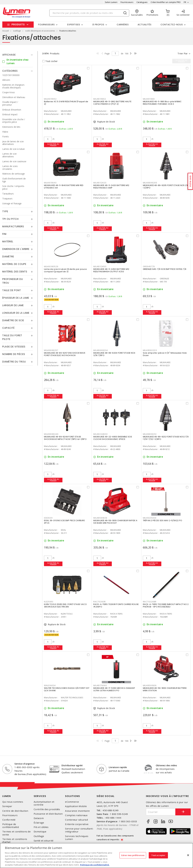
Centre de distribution (15, 811)
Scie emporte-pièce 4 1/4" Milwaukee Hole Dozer (165, 354)
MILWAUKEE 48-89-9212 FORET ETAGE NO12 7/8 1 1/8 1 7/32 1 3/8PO (166, 438)
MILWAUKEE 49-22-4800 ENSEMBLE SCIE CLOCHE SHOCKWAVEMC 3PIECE (113, 438)
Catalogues (142, 2)
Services (40, 796)
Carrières (123, 25)
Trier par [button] (183, 53)
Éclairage (39, 823)
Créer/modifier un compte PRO (166, 2)
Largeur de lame (13, 305)
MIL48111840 (50, 183)
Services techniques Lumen (77, 838)
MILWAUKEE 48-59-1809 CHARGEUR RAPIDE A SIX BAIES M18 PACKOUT (115, 522)
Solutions (73, 796)
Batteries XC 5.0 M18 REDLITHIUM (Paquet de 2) (66, 103)
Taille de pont (12, 290)
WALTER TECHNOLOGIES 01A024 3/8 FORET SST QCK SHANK (67, 689)
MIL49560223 (150, 350)
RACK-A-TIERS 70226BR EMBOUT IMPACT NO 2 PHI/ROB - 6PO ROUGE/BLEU (166, 605)
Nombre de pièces (14, 354)
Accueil (6, 31)
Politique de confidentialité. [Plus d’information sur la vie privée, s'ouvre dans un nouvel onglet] (95, 865)
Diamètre (8, 257)
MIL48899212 (150, 434)
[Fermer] (188, 855)
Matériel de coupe (14, 264)
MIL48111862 (100, 99)
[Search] (89, 13)
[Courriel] (161, 812)
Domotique (40, 832)
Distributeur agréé (72, 765)
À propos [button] (98, 25)
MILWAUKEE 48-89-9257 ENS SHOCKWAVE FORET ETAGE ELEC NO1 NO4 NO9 (65, 354)
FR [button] (185, 2)
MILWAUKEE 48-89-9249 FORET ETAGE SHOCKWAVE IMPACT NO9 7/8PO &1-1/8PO (65, 438)
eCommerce (72, 802)
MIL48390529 (51, 266)
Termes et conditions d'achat (15, 841)
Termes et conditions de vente (16, 833)
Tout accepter (158, 855)
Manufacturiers (13, 226)
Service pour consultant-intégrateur (79, 830)
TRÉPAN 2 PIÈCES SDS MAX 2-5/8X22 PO (163, 520)
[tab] (18, 55)
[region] (97, 855)
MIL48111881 (149, 99)
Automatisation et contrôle (44, 803)
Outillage (39, 836)
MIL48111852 (50, 99)
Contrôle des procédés (47, 809)
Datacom (39, 818)
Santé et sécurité (44, 841)
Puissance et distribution (48, 814)
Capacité (8, 328)
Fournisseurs (127, 2)
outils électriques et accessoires (40, 31)
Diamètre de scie (13, 320)
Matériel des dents (15, 272)
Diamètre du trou (14, 362)
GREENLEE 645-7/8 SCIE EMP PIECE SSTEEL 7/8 (165, 269)
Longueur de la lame (16, 313)
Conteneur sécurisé (77, 820)
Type (5, 211)
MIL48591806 (150, 685)
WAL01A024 (50, 685)
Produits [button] (18, 24)
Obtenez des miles (166, 765)
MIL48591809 (100, 518)
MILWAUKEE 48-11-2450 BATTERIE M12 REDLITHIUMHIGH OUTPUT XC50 (111, 270)
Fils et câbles (41, 827)
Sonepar (7, 806)
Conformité (9, 820)
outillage (17, 31)
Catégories (10, 71)
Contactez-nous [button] (172, 25)
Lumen (7, 796)
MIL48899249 (51, 434)
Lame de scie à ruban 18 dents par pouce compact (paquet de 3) (65, 270)
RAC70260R (99, 602)
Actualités (145, 25)
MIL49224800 (100, 434)
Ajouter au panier (53, 145)
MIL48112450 (100, 266)
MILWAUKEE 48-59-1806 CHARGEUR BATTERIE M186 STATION (165, 689)
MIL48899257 (51, 350)
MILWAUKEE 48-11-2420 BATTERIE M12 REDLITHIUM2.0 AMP (111, 187)
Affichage (9, 55)
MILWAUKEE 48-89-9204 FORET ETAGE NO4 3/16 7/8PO (114, 354)
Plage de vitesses (14, 347)
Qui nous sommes (13, 802)
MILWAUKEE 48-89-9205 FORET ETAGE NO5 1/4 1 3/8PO (165, 187)
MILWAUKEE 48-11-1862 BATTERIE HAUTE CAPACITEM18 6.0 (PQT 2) (112, 103)
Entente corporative (77, 824)
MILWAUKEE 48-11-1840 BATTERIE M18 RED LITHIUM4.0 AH (64, 187)
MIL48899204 (100, 350)
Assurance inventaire (77, 811)
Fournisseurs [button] (46, 25)
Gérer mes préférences (133, 855)
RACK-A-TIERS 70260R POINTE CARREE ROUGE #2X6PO (116, 605)
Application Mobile (76, 806)
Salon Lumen (111, 2)
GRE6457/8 (149, 266)
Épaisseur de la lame (16, 298)
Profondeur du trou (13, 281)
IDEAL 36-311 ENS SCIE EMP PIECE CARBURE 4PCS (64, 522)
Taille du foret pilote (12, 337)
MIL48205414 (150, 518)
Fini (4, 234)
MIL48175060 (100, 685)
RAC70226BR (150, 602)
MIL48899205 (150, 183)
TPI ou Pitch (10, 219)
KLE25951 (49, 602)
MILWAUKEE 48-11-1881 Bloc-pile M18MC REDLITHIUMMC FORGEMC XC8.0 (162, 103)
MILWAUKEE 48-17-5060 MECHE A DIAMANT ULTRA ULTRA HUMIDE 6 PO (114, 689)
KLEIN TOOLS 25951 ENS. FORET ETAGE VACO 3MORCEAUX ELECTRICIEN (65, 605)
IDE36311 (48, 518)
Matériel (8, 241)
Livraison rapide (118, 767)
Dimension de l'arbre (16, 249)
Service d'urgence (25, 764)
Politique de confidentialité (11, 826)
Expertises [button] (74, 25)
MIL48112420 (100, 183)
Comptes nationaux (76, 815)
